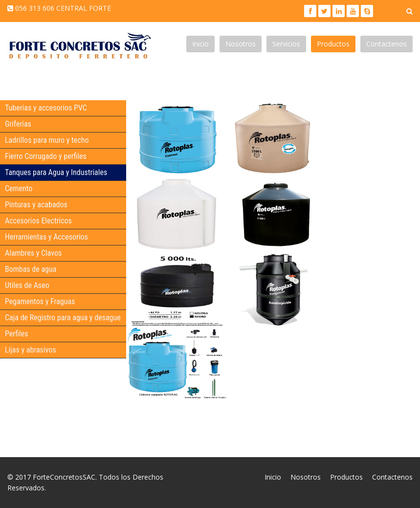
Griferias (18, 124)
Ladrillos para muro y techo (47, 140)
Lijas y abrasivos (31, 350)
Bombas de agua (31, 269)
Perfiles (16, 334)
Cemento (19, 188)
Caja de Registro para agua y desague (63, 318)
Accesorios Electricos (38, 221)
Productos (333, 44)
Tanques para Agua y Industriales (56, 172)
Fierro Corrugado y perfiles (46, 156)
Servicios (286, 44)
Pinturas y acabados (36, 205)
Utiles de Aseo (27, 285)
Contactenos (387, 44)
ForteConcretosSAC (64, 477)
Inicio (200, 44)
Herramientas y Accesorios (46, 237)
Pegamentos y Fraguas (40, 301)
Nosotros (241, 44)
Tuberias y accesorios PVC (46, 108)
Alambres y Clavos (33, 253)
